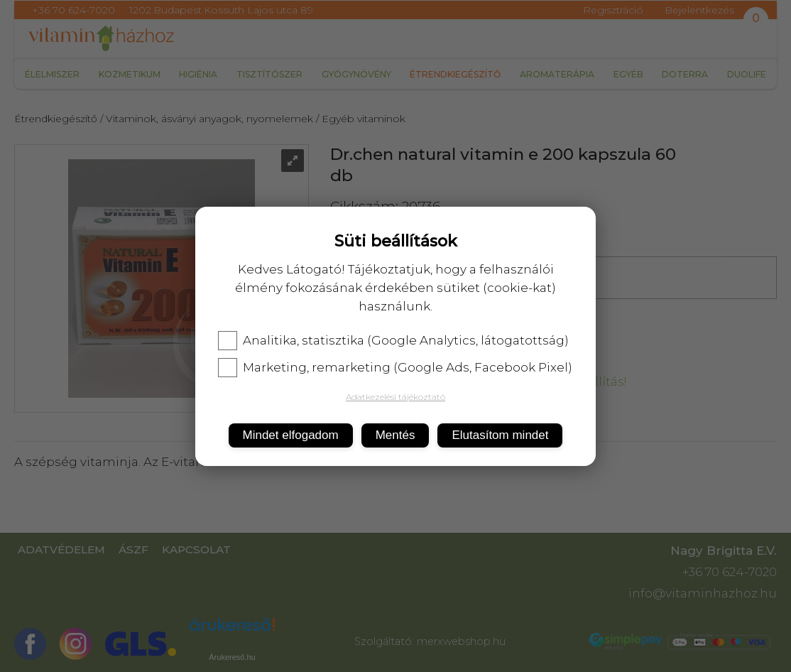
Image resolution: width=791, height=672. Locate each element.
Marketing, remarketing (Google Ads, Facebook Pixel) (395, 367)
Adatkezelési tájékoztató (395, 397)
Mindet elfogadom (291, 435)
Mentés (395, 435)
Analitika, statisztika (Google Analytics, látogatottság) (393, 340)
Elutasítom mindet (500, 435)
